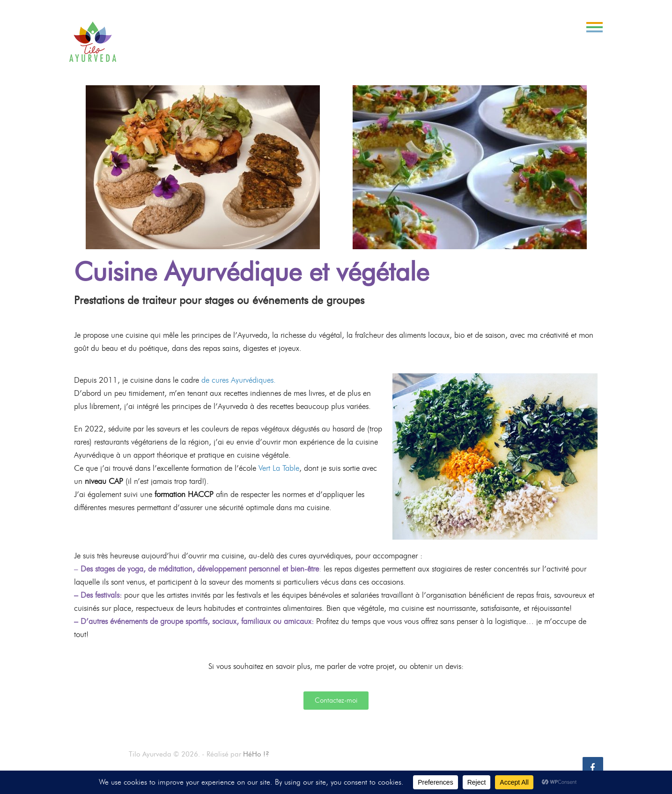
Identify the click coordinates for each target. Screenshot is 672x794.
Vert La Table (279, 468)
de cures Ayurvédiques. (239, 380)
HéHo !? (256, 754)
